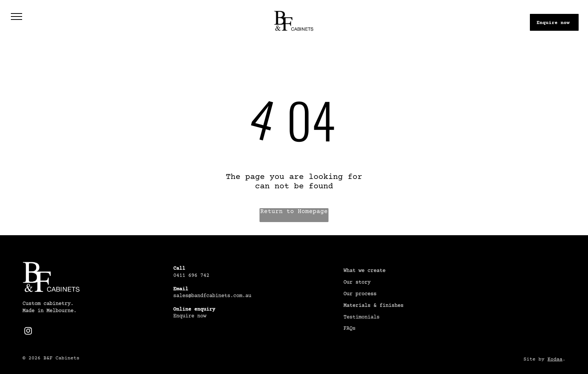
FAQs (349, 329)
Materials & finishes (373, 306)
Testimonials (361, 317)
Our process (360, 294)
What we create (364, 271)
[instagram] (28, 332)
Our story (357, 282)
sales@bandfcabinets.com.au (212, 296)
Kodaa (555, 359)
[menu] (16, 17)
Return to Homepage (294, 212)
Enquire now (190, 316)
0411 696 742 (191, 276)
